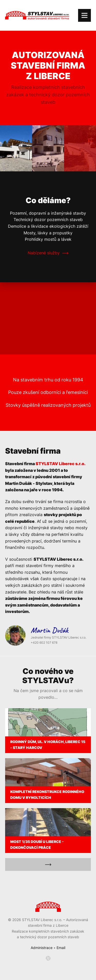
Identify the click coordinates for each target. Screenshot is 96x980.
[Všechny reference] (48, 864)
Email (61, 948)
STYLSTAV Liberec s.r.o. (60, 464)
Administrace (42, 948)
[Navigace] (84, 15)
